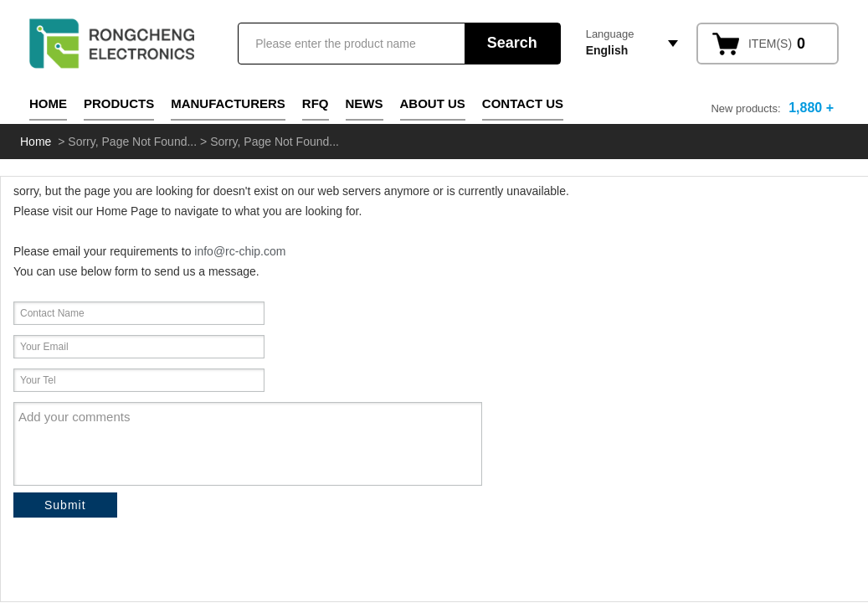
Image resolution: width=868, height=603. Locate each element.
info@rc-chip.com (240, 251)
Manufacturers (228, 103)
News (365, 103)
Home (48, 103)
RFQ (316, 103)
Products (119, 103)
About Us (433, 103)
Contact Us (523, 103)
